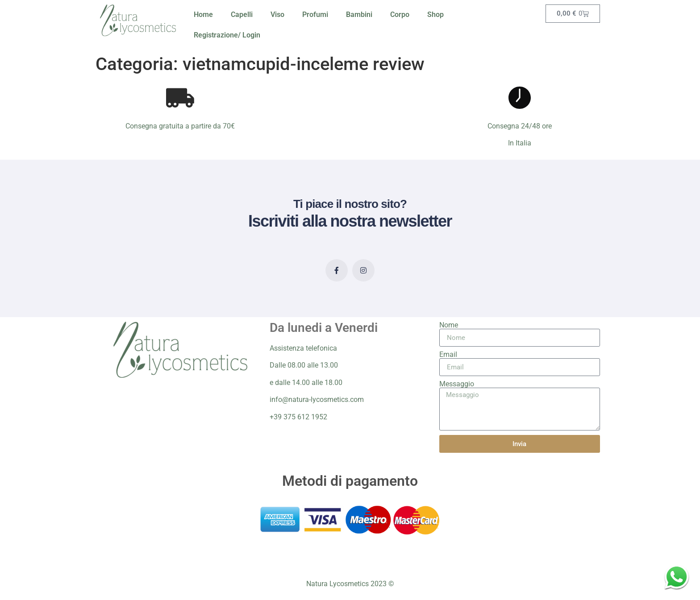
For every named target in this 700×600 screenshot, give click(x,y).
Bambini (359, 14)
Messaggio (457, 384)
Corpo (400, 14)
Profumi (315, 14)
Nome (449, 325)
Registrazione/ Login (227, 35)
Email (448, 355)
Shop (435, 14)
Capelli (242, 14)
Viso (277, 14)
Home (203, 14)
